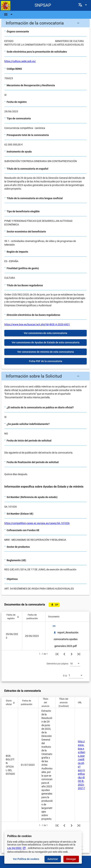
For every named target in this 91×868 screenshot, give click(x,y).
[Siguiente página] (72, 654)
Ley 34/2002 (16, 848)
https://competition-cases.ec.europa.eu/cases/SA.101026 (37, 523)
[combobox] (75, 663)
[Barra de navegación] (9, 14)
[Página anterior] (64, 654)
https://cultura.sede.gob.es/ (20, 61)
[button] (45, 23)
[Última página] (79, 654)
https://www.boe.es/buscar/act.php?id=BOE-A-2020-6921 (37, 324)
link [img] (54, 626)
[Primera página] (57, 654)
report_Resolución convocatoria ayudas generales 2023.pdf (66, 639)
